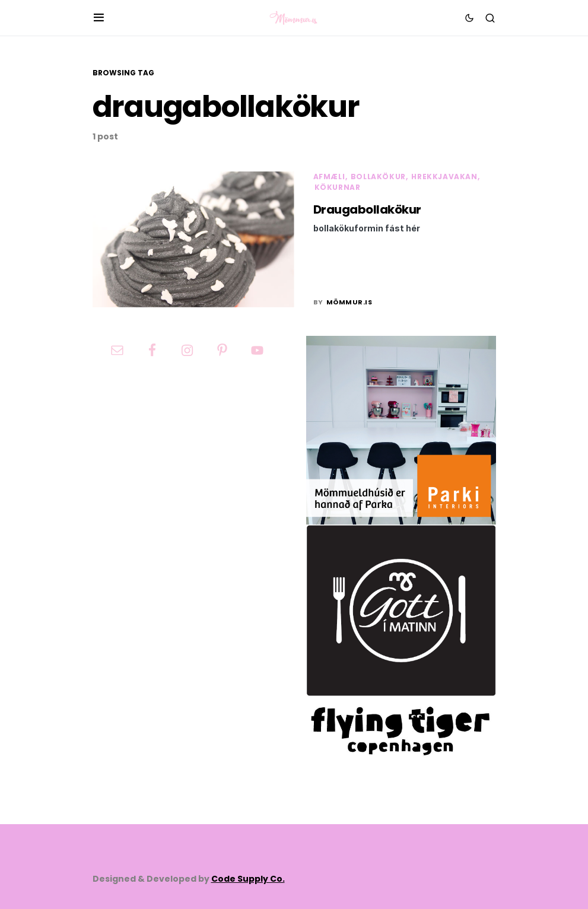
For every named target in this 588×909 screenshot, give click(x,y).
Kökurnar (338, 187)
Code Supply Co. (248, 879)
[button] (99, 18)
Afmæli (329, 177)
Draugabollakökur (367, 209)
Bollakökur (378, 177)
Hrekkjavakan (444, 177)
